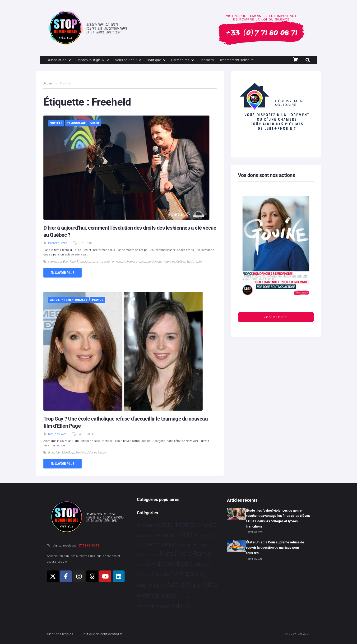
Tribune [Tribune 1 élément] (188, 597)
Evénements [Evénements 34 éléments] (148, 555)
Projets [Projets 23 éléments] (206, 575)
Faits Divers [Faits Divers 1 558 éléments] (176, 554)
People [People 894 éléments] (160, 574)
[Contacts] (212, 60)
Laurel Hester (154, 262)
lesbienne (169, 262)
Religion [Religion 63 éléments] (145, 586)
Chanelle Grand (58, 243)
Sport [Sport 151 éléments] (197, 585)
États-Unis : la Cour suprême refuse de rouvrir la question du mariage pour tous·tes (275, 548)
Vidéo (95, 124)
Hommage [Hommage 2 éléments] (144, 565)
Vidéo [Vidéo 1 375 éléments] (178, 606)
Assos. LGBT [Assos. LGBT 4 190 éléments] (175, 535)
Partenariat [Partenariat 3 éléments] (144, 575)
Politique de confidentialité (105, 634)
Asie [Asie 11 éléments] (152, 536)
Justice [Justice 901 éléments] (203, 564)
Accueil (48, 84)
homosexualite (136, 262)
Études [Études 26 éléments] (193, 607)
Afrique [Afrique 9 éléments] (142, 536)
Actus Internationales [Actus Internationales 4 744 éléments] (186, 525)
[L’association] (59, 60)
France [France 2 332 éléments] (202, 554)
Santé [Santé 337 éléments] (160, 585)
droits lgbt (54, 453)
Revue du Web (57, 435)
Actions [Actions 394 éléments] (146, 525)
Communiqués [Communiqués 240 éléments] (161, 544)
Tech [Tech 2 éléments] (180, 597)
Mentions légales (61, 634)
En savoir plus (63, 273)
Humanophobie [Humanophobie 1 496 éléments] (172, 564)
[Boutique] (160, 60)
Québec (181, 262)
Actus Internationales (69, 300)
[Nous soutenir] (131, 60)
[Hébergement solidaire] (243, 60)
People (98, 300)
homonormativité (99, 262)
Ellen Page (69, 262)
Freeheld (82, 262)
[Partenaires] (187, 60)
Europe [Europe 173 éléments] (202, 545)
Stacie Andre (194, 262)
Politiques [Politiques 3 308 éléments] (184, 574)
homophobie (118, 262)
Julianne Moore (96, 453)
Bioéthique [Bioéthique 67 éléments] (205, 536)
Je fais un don (276, 318)
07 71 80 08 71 (89, 546)
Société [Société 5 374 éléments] (179, 585)
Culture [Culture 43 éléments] (186, 545)
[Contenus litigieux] (95, 60)
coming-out (55, 262)
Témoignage (76, 124)
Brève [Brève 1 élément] (140, 545)
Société (56, 124)
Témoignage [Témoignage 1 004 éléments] (153, 606)
